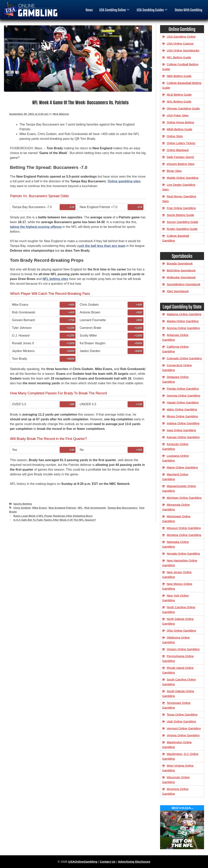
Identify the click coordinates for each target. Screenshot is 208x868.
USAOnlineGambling (83, 862)
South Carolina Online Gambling (179, 682)
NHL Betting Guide (179, 101)
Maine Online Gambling (182, 467)
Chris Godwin (22, 508)
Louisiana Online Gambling (176, 458)
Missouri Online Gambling (184, 528)
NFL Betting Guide (179, 57)
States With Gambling (188, 10)
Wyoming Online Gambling (175, 791)
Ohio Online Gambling (181, 631)
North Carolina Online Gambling (179, 610)
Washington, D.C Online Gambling (180, 756)
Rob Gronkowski (95, 508)
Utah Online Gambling (181, 721)
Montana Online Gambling (184, 535)
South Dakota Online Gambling (178, 693)
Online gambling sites (124, 181)
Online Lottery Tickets (181, 143)
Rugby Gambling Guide (182, 229)
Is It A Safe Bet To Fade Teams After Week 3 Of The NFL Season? (55, 520)
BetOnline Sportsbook (181, 270)
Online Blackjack (178, 150)
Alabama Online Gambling (184, 314)
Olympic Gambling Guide (183, 108)
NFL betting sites (55, 279)
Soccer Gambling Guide (183, 222)
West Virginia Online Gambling (178, 768)
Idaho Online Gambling (182, 409)
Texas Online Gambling (182, 714)
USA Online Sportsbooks (183, 50)
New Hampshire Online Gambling (180, 563)
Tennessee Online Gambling (176, 705)
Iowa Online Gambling (181, 430)
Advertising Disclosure (134, 862)
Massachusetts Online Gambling (179, 488)
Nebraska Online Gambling (176, 544)
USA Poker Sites (178, 115)
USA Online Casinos (180, 43)
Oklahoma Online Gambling (176, 640)
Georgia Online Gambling (184, 395)
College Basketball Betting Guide (182, 85)
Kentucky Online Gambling (175, 446)
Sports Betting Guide (180, 215)
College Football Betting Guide (180, 67)
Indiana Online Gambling (183, 423)
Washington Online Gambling (177, 745)
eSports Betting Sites (181, 164)
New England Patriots (62, 508)
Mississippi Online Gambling (176, 519)
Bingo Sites (174, 171)
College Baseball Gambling (176, 238)
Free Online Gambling (181, 208)
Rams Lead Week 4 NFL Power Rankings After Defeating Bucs (53, 516)
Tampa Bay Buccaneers (122, 508)
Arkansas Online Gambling (175, 337)
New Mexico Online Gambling (177, 586)
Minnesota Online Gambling (176, 507)
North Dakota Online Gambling (178, 621)
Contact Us (108, 862)
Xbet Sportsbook (178, 291)
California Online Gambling (176, 349)
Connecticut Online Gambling (177, 368)
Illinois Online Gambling (182, 416)
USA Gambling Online (115, 10)
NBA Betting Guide (179, 76)
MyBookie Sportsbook (181, 277)
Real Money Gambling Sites (179, 199)
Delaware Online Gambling (176, 379)
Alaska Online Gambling (183, 321)
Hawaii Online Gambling (183, 402)
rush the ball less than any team (101, 246)
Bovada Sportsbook (180, 263)
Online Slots (175, 136)
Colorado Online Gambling (184, 358)
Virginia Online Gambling (183, 735)
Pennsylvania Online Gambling (178, 658)
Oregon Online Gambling (183, 649)
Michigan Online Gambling (184, 498)
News (89, 10)
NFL (80, 508)
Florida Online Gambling (183, 389)
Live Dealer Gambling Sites (179, 187)
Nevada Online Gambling (183, 553)
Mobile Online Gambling (183, 178)
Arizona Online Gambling (183, 328)
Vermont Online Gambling (184, 728)
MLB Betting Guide (179, 95)
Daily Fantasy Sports (180, 157)
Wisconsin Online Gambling (176, 780)
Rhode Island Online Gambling (178, 670)
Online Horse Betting (180, 122)
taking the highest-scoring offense (36, 227)
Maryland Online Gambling (175, 477)
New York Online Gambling (176, 598)
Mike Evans (40, 508)
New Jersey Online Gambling (177, 574)
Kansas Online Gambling (183, 437)
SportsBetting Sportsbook (184, 284)
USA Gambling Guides (152, 10)
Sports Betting (23, 504)
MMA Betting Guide (180, 129)
